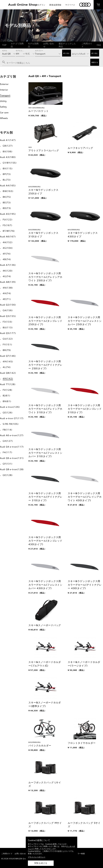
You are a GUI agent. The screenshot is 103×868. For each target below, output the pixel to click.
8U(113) (8, 328)
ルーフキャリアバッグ (80, 148)
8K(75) (7, 197)
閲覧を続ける (41, 863)
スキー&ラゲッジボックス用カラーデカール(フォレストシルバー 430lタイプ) (45, 585)
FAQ (99, 45)
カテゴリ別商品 (17, 45)
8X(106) (8, 151)
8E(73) (7, 203)
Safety (3, 107)
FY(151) (7, 345)
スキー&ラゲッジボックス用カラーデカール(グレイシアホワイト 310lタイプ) (45, 409)
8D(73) (7, 208)
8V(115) (8, 169)
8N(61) (7, 401)
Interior (4, 90)
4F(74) (7, 254)
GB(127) (8, 146)
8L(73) (7, 180)
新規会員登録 (55, 5)
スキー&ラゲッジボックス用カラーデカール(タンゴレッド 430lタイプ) (45, 541)
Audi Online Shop (23, 5)
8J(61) (6, 396)
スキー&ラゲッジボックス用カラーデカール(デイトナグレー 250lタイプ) (45, 365)
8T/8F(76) (9, 231)
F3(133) (7, 322)
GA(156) (8, 310)
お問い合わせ (49, 45)
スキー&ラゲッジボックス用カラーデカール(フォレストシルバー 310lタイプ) (45, 453)
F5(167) (7, 225)
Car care (4, 113)
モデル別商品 (33, 45)
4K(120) (8, 271)
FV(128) (7, 390)
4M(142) (8, 379)
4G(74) (7, 276)
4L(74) (7, 367)
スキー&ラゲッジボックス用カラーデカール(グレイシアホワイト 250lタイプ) (45, 277)
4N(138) (8, 288)
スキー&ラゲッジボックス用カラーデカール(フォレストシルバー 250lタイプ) (85, 321)
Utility (3, 101)
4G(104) (8, 248)
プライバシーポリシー (37, 857)
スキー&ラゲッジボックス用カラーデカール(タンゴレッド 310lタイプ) (85, 409)
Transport (5, 95)
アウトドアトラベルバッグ (44, 150)
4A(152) (8, 242)
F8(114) (7, 430)
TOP (4, 45)
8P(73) (7, 174)
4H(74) (7, 293)
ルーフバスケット (39, 111)
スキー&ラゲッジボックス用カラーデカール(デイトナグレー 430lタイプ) (85, 585)
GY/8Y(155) (10, 163)
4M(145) (8, 362)
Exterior (4, 84)
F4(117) (7, 452)
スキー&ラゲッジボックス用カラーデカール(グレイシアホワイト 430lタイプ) (85, 497)
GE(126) (8, 413)
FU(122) (8, 220)
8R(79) (7, 350)
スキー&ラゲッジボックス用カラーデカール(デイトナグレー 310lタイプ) (45, 497)
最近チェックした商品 (67, 45)
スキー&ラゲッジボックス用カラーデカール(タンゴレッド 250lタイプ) (45, 321)
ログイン (41, 5)
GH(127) (8, 441)
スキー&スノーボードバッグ (45, 625)
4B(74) (7, 259)
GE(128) (8, 475)
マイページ (70, 5)
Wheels (4, 118)
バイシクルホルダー (40, 746)
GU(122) (8, 339)
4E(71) (7, 299)
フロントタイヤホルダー (82, 743)
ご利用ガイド (87, 45)
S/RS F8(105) (11, 424)
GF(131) (8, 464)
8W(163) (8, 191)
